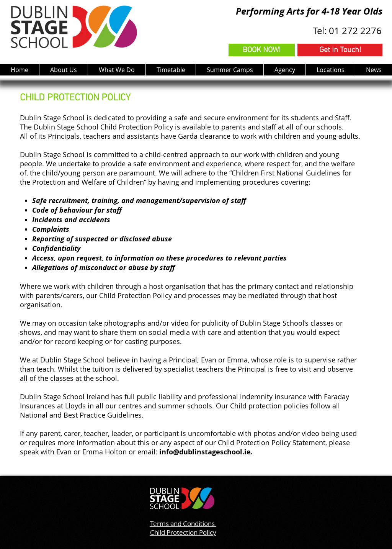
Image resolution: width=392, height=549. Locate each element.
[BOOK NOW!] (262, 50)
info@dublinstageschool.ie (205, 452)
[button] (117, 70)
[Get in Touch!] (340, 50)
